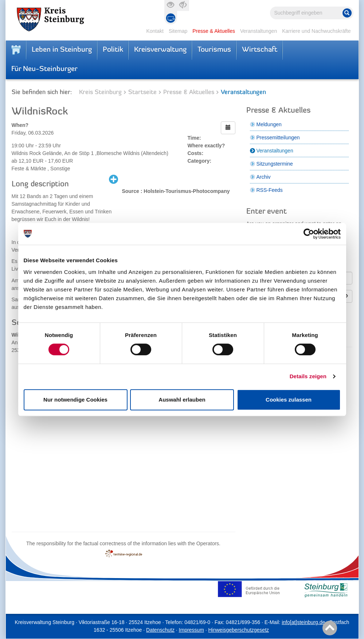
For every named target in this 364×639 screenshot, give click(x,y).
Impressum (191, 630)
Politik (113, 50)
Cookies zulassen (289, 400)
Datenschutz (160, 630)
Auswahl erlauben (182, 400)
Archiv (264, 177)
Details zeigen (308, 376)
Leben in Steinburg (62, 50)
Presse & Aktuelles (214, 31)
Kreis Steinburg (100, 92)
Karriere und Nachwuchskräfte (316, 31)
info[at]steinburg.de (303, 622)
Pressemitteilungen (278, 138)
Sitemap (178, 31)
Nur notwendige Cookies (75, 400)
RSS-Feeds (270, 190)
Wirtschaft (260, 50)
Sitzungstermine (275, 164)
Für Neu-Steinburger (44, 69)
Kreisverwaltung (160, 50)
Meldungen (269, 124)
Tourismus (214, 50)
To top (329, 624)
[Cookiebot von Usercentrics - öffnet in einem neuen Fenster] (309, 234)
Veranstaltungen (259, 31)
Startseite (142, 92)
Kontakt (155, 31)
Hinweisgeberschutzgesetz (238, 630)
